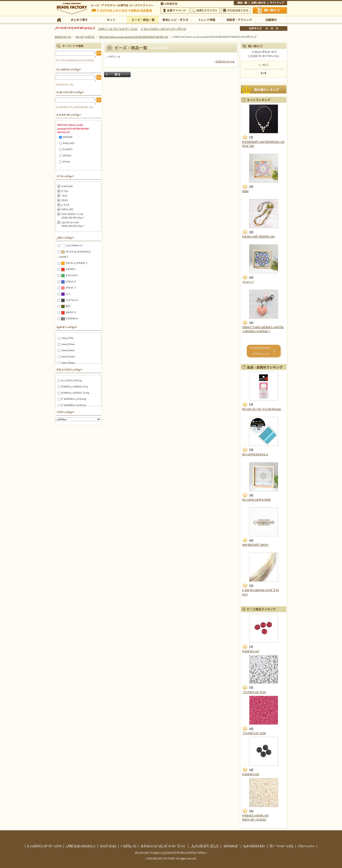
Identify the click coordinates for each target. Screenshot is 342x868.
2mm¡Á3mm (68, 344)
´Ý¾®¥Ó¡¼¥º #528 (254, 692)
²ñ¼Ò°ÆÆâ (108, 846)
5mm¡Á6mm (68, 363)
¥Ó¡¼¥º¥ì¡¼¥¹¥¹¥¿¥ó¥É (256, 500)
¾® (267, 28)
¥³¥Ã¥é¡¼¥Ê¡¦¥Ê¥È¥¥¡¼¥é (258, 237)
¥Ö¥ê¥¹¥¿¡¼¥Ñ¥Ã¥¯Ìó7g (75, 387)
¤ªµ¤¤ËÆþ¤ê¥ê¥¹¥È (205, 10)
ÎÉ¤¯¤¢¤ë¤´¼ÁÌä (281, 846)
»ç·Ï (68, 294)
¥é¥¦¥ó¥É (68, 137)
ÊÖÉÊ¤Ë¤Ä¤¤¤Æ (225, 61)
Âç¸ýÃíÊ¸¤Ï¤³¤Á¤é (236, 10)
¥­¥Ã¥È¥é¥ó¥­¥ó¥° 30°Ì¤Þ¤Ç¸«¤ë (260, 351)
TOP (59, 19)
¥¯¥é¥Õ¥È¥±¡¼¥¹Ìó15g (74, 405)
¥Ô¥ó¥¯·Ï (71, 288)
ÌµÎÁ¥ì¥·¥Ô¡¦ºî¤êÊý (175, 19)
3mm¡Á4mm (68, 350)
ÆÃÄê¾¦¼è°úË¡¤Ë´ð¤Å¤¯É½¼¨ (163, 846)
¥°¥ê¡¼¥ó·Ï (72, 275)
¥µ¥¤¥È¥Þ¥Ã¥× (277, 3)
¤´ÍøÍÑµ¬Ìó (128, 846)
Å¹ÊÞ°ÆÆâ (271, 19)
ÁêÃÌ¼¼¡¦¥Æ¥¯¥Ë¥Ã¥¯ (239, 19)
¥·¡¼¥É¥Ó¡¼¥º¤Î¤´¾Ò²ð (44, 846)
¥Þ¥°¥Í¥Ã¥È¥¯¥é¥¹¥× (255, 545)
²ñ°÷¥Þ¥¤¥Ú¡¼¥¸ (175, 10)
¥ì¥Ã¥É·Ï (71, 269)
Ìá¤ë (117, 75)
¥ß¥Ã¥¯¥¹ (71, 312)
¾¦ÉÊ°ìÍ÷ (241, 3)
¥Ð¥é (245, 191)
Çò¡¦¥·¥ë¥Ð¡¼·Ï (74, 245)
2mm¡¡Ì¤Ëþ (67, 338)
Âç (277, 28)
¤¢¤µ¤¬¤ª (248, 282)
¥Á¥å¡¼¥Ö (69, 143)
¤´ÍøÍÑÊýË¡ (169, 3)
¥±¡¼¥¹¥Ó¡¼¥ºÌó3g (72, 380)
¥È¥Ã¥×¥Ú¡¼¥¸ (63, 37)
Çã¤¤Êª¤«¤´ (270, 10)
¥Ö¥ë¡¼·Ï (71, 281)
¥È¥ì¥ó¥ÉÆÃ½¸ (207, 19)
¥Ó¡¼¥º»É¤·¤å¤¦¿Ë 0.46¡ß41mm (262, 409)
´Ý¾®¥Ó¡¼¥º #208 (254, 733)
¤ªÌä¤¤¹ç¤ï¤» (258, 3)
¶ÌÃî (68, 306)
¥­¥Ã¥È (111, 19)
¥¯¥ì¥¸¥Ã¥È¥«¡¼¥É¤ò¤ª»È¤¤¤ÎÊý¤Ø (164, 29)
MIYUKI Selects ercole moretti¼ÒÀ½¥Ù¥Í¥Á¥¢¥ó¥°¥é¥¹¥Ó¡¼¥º (134, 37)
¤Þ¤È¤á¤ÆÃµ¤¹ (79, 19)
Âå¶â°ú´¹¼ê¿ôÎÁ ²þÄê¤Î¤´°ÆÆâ (118, 29)
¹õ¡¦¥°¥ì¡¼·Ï (72, 300)
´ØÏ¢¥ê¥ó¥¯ (231, 846)
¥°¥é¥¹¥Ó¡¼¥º (251, 651)
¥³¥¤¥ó (66, 162)
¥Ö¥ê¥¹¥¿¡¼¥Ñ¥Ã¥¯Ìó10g (75, 393)
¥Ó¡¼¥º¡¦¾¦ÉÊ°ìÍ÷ (143, 19)
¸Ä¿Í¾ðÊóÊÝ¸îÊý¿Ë (204, 846)
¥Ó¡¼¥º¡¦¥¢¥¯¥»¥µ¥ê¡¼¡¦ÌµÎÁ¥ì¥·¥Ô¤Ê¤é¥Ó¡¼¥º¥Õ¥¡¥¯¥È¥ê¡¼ (171, 853)
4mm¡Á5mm (68, 356)
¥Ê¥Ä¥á (67, 155)
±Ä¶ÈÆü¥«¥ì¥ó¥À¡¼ (80, 846)
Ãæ (272, 28)
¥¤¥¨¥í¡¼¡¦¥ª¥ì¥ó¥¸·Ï (76, 263)
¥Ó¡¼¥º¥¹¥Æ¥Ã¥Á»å (255, 454)
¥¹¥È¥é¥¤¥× (72, 318)
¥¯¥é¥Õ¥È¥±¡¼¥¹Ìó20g (74, 399)
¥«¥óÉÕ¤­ (68, 149)
